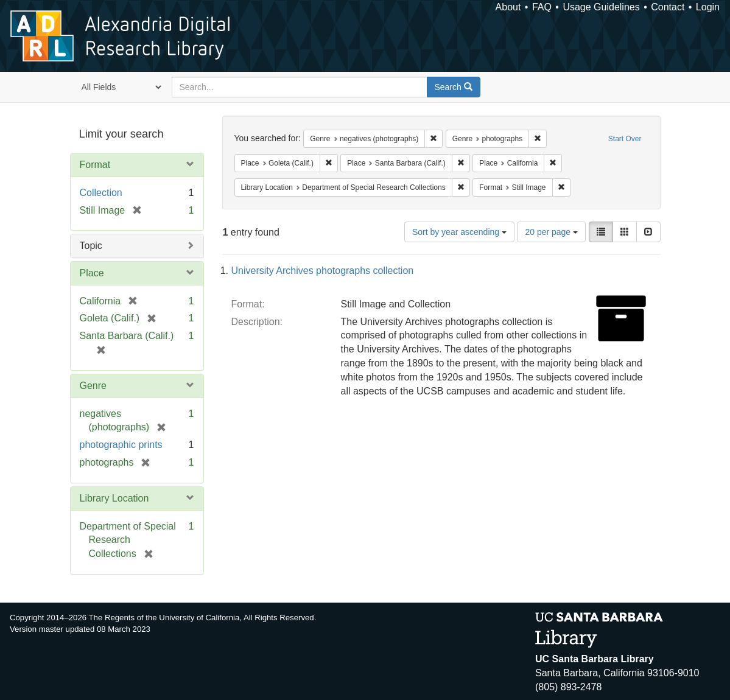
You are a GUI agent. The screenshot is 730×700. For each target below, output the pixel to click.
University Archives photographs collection (323, 271)
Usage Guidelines (601, 7)
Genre (93, 386)
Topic (91, 246)
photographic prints (121, 445)
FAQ (542, 7)
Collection (101, 193)
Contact (668, 7)
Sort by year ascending (459, 232)
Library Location (114, 498)
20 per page (551, 232)
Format (95, 165)
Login (708, 7)
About (508, 7)
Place (92, 273)
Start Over (625, 139)
